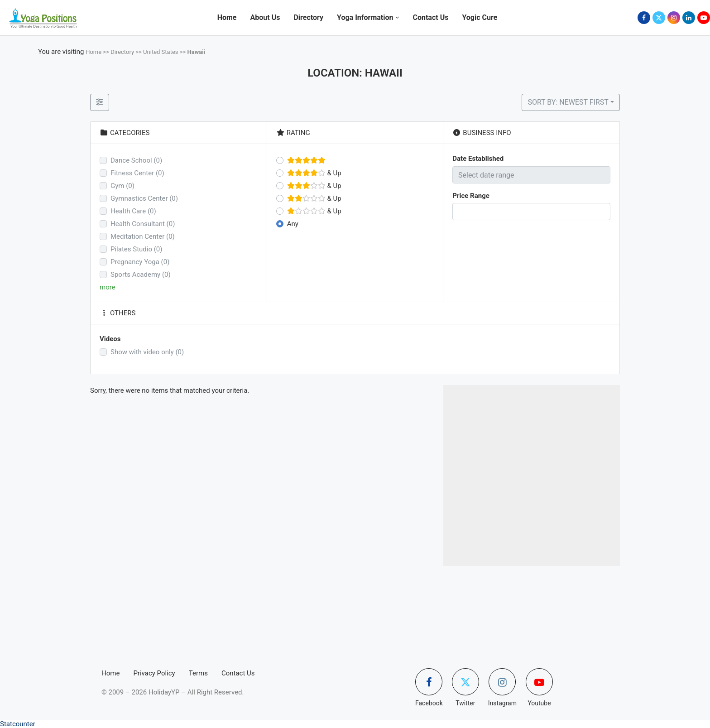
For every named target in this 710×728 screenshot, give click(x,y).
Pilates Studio (137, 249)
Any (293, 224)
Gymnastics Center (144, 198)
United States (161, 52)
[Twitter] (659, 18)
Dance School (136, 160)
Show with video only (147, 352)
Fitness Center (137, 173)
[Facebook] (644, 18)
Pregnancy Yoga (140, 262)
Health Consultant (143, 224)
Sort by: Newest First (568, 102)
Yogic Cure (480, 17)
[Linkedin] (689, 18)
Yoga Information (365, 17)
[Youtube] (704, 18)
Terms (198, 673)
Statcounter (18, 724)
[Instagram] (674, 18)
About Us (265, 17)
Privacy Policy (154, 673)
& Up (314, 173)
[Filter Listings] (100, 102)
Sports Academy (141, 275)
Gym (122, 186)
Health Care (133, 211)
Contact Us (430, 17)
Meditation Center (143, 236)
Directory (308, 17)
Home (227, 17)
